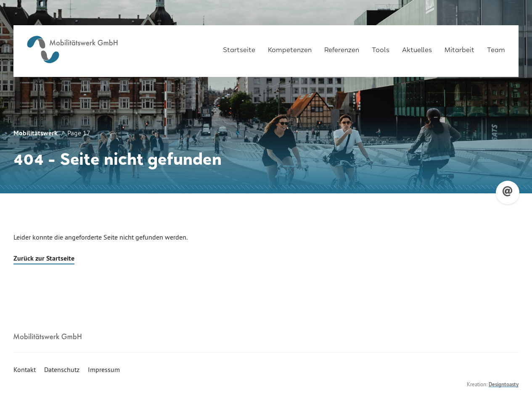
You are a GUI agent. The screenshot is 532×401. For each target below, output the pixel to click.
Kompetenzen (290, 47)
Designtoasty (504, 384)
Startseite (239, 47)
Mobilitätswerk (36, 133)
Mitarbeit (459, 47)
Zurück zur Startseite (44, 258)
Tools (381, 47)
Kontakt (25, 369)
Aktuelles (417, 47)
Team (496, 47)
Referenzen (342, 47)
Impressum (104, 369)
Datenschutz (62, 369)
